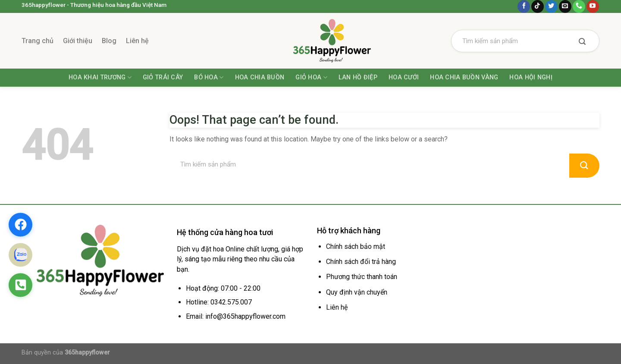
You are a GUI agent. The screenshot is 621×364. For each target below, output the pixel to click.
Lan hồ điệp (358, 77)
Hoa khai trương (100, 77)
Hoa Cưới (404, 77)
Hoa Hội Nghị (531, 77)
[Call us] (579, 6)
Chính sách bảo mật (356, 246)
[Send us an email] (565, 6)
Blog (109, 41)
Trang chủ (38, 41)
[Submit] (582, 42)
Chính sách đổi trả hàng (361, 262)
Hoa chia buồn (260, 77)
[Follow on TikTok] (538, 6)
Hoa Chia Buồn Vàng (464, 77)
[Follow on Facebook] (524, 6)
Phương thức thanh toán (362, 277)
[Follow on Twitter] (551, 6)
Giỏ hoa (311, 77)
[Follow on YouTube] (593, 6)
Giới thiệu (78, 41)
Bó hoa (209, 77)
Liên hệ (137, 41)
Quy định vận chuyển (357, 292)
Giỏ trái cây (163, 77)
